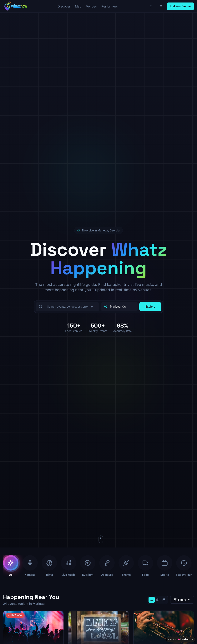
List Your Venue (180, 6)
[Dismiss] (192, 639)
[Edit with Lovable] (178, 639)
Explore (150, 307)
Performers (110, 6)
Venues (91, 6)
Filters (182, 600)
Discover (64, 6)
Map (78, 6)
